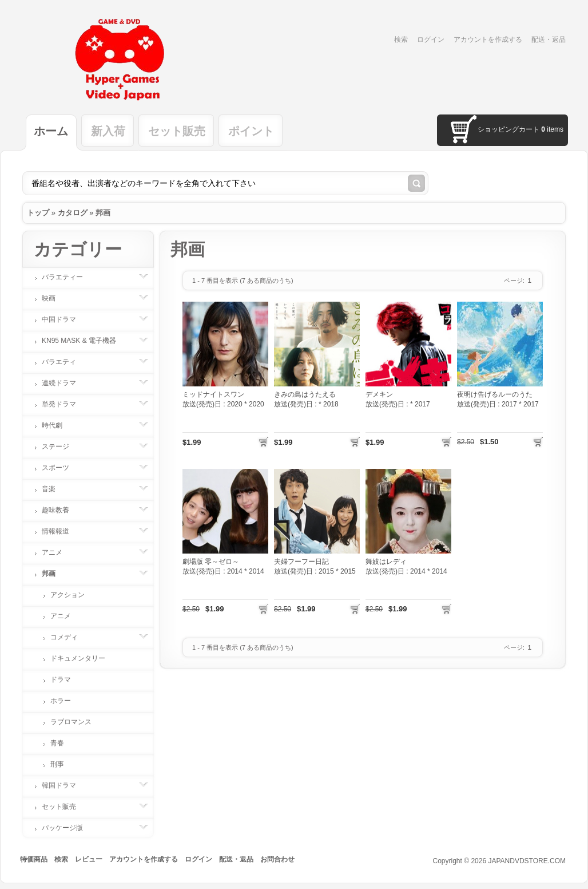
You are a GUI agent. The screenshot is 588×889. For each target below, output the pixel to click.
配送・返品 (549, 39)
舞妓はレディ (386, 562)
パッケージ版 (68, 828)
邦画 (103, 213)
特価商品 (34, 859)
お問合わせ (277, 859)
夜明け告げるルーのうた (495, 394)
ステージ (61, 447)
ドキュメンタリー (78, 658)
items (552, 129)
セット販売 (177, 131)
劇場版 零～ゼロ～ (211, 562)
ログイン (431, 39)
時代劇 (58, 425)
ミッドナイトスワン (213, 394)
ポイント (251, 131)
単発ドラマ (65, 404)
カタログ (73, 213)
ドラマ (61, 679)
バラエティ (65, 362)
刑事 (57, 764)
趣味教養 (61, 510)
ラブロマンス (71, 722)
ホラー (61, 701)
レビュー (89, 859)
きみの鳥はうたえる (305, 394)
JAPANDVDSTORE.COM (527, 861)
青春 (57, 743)
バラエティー (68, 277)
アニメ (58, 552)
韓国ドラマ (65, 785)
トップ (38, 213)
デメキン (379, 394)
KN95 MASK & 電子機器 (85, 341)
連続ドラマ (65, 383)
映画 (54, 298)
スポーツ (61, 468)
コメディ (70, 637)
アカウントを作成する (488, 39)
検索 (401, 39)
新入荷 (108, 131)
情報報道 (61, 531)
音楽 (54, 489)
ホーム (51, 131)
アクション (67, 595)
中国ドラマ (65, 319)
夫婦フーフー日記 (301, 562)
